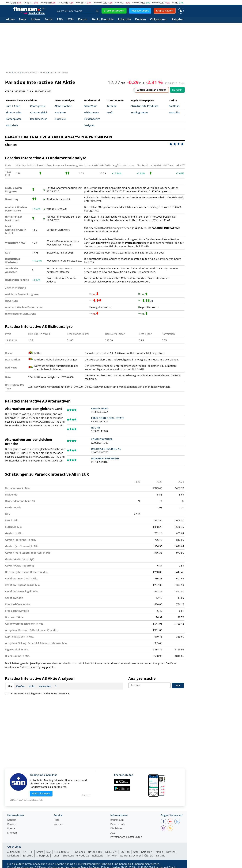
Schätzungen (91, 112)
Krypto (83, 20)
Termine (112, 106)
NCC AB (95, 428)
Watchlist (174, 112)
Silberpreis (43, 856)
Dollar (155, 3)
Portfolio (174, 106)
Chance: (11, 145)
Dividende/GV (92, 119)
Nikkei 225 (111, 852)
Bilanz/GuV (90, 106)
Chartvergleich (39, 112)
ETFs (60, 20)
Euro (78, 3)
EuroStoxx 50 (62, 852)
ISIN (31, 91)
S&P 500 (125, 852)
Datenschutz (118, 824)
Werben (58, 824)
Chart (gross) (38, 106)
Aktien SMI (14, 852)
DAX (60, 3)
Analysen (60, 112)
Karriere (12, 824)
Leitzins (161, 856)
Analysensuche (142, 678)
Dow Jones (79, 852)
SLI (31, 852)
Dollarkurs (13, 856)
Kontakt (12, 820)
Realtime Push (39, 119)
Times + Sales (14, 112)
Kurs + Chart (13, 106)
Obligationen (159, 20)
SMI (8, 3)
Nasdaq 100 (95, 852)
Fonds (49, 20)
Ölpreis (149, 856)
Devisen (140, 20)
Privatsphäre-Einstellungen (126, 837)
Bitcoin (136, 3)
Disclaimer (117, 829)
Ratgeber (178, 20)
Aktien (10, 20)
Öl (173, 3)
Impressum (117, 820)
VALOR (9, 91)
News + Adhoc (63, 106)
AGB (113, 833)
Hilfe (57, 820)
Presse (11, 829)
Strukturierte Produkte (145, 106)
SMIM (40, 852)
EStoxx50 (98, 3)
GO (178, 685)
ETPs (71, 20)
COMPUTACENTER (102, 439)
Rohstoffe (124, 20)
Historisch (12, 125)
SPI (25, 3)
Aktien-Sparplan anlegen (152, 90)
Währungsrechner (130, 856)
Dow (43, 3)
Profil (110, 112)
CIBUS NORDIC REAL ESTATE (107, 418)
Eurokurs (28, 856)
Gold (117, 3)
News (23, 20)
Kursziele (60, 119)
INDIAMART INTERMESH (105, 458)
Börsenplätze (14, 119)
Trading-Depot (139, 112)
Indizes (36, 20)
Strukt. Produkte (103, 20)
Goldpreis (147, 852)
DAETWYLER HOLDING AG (106, 449)
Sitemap (12, 833)
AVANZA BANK (99, 408)
